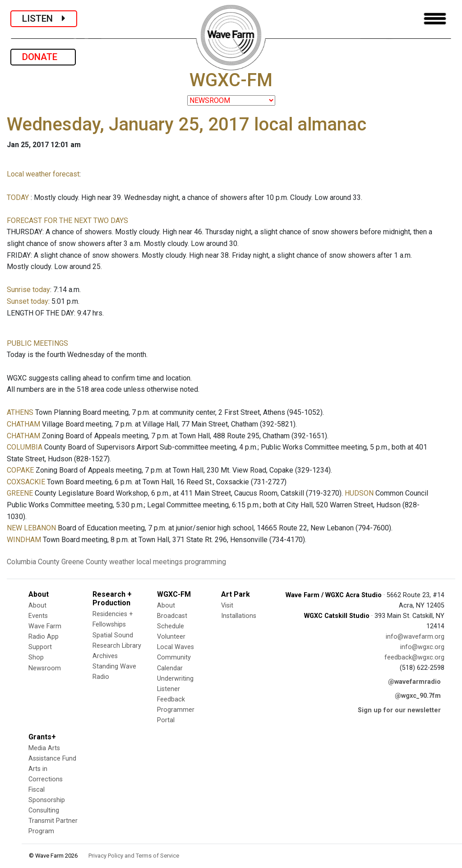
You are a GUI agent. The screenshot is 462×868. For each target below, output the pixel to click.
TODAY (19, 197)
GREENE (20, 493)
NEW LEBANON (31, 528)
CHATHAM (23, 424)
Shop (36, 657)
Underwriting (175, 679)
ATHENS (20, 412)
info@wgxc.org (422, 647)
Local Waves (176, 647)
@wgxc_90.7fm (418, 696)
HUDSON (359, 493)
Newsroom (45, 668)
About (37, 606)
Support (40, 647)
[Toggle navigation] (435, 19)
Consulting (44, 810)
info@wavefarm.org (415, 637)
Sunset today (28, 301)
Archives (105, 656)
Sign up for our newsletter (399, 710)
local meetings (159, 562)
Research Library (117, 646)
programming (205, 562)
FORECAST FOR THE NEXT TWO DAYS (67, 220)
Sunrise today (28, 290)
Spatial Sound (113, 635)
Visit (227, 606)
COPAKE (20, 470)
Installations (239, 616)
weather (122, 562)
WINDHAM (24, 540)
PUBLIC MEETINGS (37, 343)
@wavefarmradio (414, 682)
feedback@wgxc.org (414, 657)
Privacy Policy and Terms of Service (134, 856)
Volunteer (171, 637)
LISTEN (44, 19)
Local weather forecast (43, 174)
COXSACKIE (26, 482)
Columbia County (33, 562)
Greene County (84, 562)
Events (38, 616)
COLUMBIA (25, 447)
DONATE (43, 57)
